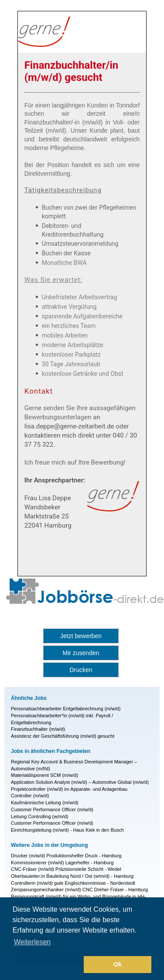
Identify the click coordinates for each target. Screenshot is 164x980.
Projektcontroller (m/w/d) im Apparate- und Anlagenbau (69, 789)
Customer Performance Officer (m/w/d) (52, 809)
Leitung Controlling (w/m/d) (39, 816)
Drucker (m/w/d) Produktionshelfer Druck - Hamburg (66, 856)
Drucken (81, 670)
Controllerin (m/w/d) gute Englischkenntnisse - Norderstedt (73, 883)
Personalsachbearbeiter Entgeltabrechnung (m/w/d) (66, 709)
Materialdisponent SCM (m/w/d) (44, 775)
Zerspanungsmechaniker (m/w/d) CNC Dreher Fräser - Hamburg (79, 890)
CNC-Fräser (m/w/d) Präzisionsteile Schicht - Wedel (66, 869)
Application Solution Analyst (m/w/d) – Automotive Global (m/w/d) (80, 782)
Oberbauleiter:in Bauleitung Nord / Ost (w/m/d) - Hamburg (72, 876)
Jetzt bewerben (81, 636)
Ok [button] (118, 964)
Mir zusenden (81, 653)
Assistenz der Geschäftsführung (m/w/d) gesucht (63, 736)
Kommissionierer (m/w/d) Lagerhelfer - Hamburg (62, 863)
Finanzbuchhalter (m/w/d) (38, 729)
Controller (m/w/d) (30, 796)
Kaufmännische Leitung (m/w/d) (45, 803)
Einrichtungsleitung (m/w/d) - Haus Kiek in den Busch (67, 830)
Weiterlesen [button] (32, 942)
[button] (47, 965)
